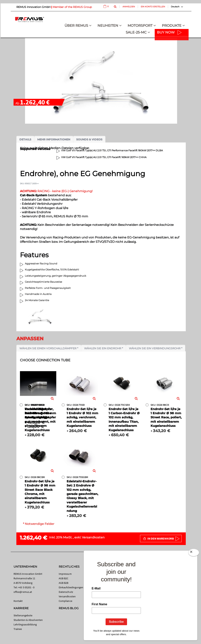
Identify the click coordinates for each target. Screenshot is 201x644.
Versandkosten (93, 537)
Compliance (65, 601)
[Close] (194, 553)
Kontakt (18, 601)
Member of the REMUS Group (72, 7)
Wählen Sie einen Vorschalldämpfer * (49, 348)
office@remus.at (23, 592)
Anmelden (129, 7)
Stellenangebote (23, 615)
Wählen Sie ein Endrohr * (104, 348)
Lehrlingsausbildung (25, 624)
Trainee (18, 629)
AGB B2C (64, 578)
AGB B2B (64, 583)
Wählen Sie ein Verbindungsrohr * (156, 348)
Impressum (65, 574)
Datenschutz (66, 592)
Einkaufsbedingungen (71, 587)
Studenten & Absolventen (28, 620)
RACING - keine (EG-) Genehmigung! (56, 191)
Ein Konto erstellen (153, 7)
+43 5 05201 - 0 (26, 587)
